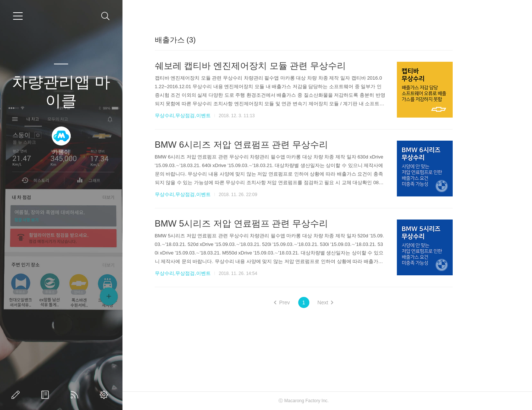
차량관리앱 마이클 (61, 91)
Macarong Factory (326, 401)
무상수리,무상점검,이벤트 (206, 116)
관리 (105, 395)
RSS (76, 395)
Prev (305, 302)
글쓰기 (17, 395)
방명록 (47, 395)
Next (349, 302)
